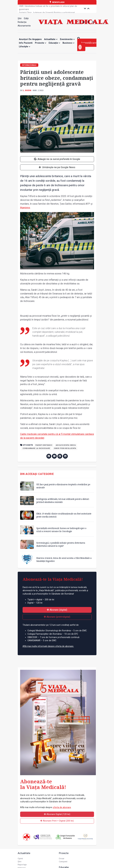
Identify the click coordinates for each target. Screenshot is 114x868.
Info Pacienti (26, 43)
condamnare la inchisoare (36, 448)
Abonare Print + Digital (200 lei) (57, 821)
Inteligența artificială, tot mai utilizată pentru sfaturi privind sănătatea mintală (63, 501)
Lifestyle (25, 47)
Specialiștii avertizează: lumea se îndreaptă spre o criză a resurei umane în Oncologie (61, 530)
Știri (20, 18)
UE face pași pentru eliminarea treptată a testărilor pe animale (63, 486)
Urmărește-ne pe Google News (57, 167)
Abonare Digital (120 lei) (57, 814)
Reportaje (22, 865)
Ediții (26, 18)
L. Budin (27, 90)
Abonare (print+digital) (57, 617)
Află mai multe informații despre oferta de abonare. (48, 646)
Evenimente (67, 39)
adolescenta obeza (66, 445)
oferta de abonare (62, 807)
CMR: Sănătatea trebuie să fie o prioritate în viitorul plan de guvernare (48, 9)
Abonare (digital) (57, 610)
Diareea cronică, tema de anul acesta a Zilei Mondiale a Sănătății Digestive (64, 559)
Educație (54, 43)
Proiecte (41, 43)
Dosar (62, 858)
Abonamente (24, 26)
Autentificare (87, 45)
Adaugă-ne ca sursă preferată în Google (57, 159)
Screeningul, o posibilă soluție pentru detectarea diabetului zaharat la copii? (61, 544)
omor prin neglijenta (65, 448)
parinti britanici (44, 445)
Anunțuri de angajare (30, 39)
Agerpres (25, 208)
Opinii (20, 858)
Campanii (63, 861)
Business (69, 43)
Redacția (22, 22)
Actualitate (51, 39)
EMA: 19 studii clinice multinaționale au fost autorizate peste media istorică (64, 515)
